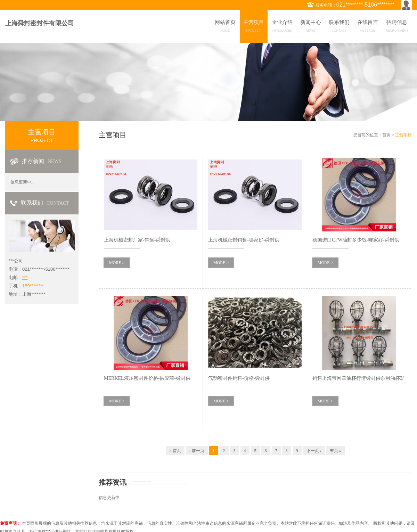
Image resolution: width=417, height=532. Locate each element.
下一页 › (314, 451)
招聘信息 (397, 27)
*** (25, 277)
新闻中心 (311, 27)
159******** (33, 286)
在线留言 (368, 27)
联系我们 (339, 27)
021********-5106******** (365, 5)
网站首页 (225, 27)
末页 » (336, 451)
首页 (386, 135)
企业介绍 (282, 27)
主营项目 (254, 27)
